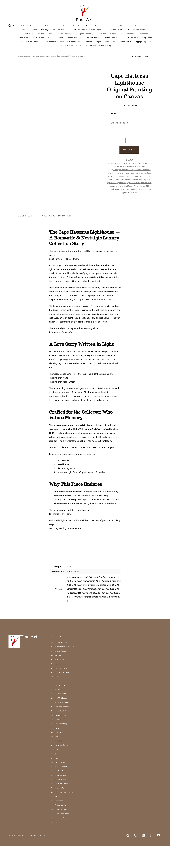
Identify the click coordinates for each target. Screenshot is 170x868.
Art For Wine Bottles (71, 46)
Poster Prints (74, 38)
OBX (148, 186)
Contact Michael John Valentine (76, 42)
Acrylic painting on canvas (121, 173)
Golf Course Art (122, 42)
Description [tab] (25, 237)
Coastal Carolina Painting (135, 176)
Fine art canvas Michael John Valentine (123, 179)
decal (148, 176)
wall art (134, 192)
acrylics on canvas (139, 173)
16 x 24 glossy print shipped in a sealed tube (90, 607)
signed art (126, 192)
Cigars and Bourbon (145, 26)
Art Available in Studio (32, 38)
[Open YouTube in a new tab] (159, 857)
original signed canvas (117, 189)
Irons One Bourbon (115, 30)
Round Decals (111, 38)
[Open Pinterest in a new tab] (151, 857)
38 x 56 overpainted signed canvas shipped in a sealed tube (94, 618)
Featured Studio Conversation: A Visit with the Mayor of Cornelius (48, 26)
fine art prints (145, 179)
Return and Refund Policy (99, 46)
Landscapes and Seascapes (61, 34)
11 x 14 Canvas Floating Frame (137, 38)
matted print (146, 183)
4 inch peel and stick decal (123, 170)
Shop (35, 30)
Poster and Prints (144, 189)
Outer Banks (131, 189)
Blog (50, 38)
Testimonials (50, 42)
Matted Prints (128, 166)
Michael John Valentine (98, 26)
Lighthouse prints (133, 183)
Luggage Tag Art (143, 42)
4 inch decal (134, 163)
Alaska (60, 38)
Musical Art (116, 34)
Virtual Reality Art (34, 34)
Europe (130, 34)
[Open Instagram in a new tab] (136, 857)
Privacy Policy (38, 857)
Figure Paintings (86, 34)
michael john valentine (118, 186)
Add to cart (130, 150)
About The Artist (122, 26)
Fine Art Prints (93, 38)
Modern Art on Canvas (136, 186)
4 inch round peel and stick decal (82, 599)
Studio (25, 30)
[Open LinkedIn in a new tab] (143, 857)
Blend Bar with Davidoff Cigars (86, 30)
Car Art (102, 34)
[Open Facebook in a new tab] (128, 857)
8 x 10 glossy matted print (82, 603)
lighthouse (122, 183)
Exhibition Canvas (30, 42)
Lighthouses (103, 42)
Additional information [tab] (56, 237)
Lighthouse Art (122, 163)
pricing (113, 114)
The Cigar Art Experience (54, 30)
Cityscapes (143, 34)
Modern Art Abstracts (139, 30)
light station (112, 183)
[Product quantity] (129, 141)
